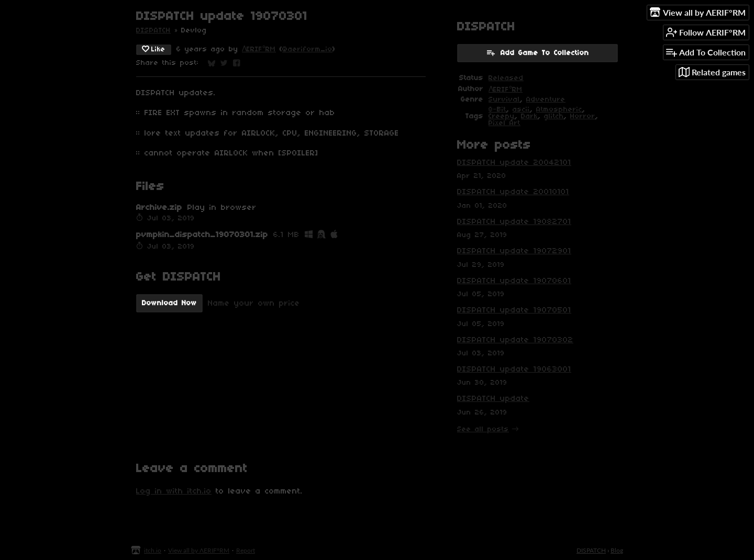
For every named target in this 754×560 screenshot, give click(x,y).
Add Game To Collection (537, 52)
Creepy (502, 116)
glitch (554, 116)
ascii (521, 110)
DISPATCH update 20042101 (514, 163)
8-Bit (497, 110)
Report (246, 550)
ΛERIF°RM (259, 49)
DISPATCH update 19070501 (514, 310)
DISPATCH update (493, 399)
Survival (504, 100)
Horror (583, 116)
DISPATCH (153, 31)
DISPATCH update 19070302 (515, 340)
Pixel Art (504, 123)
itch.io (153, 550)
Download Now (169, 303)
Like (154, 49)
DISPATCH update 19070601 (514, 281)
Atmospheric (559, 110)
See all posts (483, 429)
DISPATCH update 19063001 (514, 369)
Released (506, 78)
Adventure (546, 100)
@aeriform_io (307, 49)
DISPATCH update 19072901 (514, 251)
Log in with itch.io (174, 491)
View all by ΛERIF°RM (199, 550)
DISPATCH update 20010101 (513, 192)
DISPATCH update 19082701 (514, 222)
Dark (529, 116)
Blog (617, 550)
